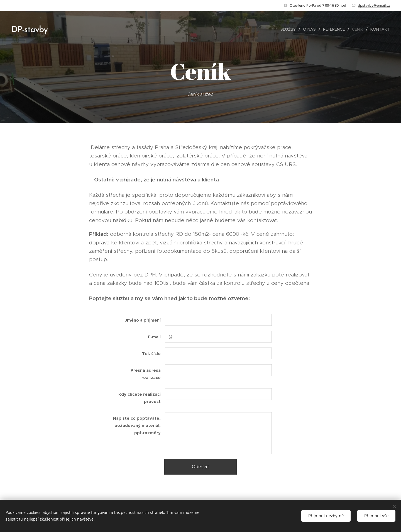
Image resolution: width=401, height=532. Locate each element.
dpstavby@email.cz (374, 5)
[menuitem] (290, 29)
